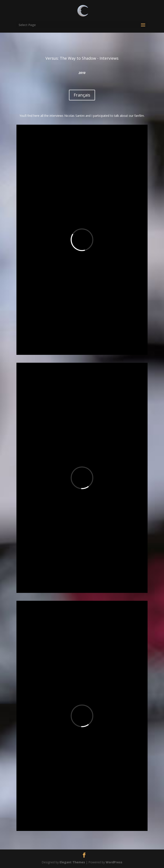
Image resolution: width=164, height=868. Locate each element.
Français (82, 95)
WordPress (114, 862)
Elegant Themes (72, 862)
